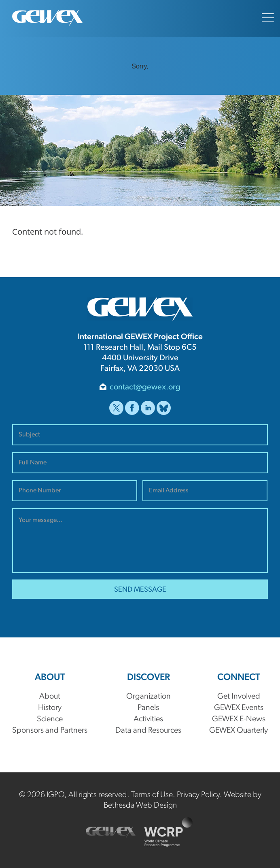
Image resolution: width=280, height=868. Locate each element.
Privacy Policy (198, 795)
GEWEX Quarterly (239, 731)
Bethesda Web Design (140, 806)
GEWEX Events (239, 708)
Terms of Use (152, 795)
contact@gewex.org (145, 387)
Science (50, 719)
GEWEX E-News (239, 719)
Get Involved (239, 697)
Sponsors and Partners (50, 731)
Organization (148, 697)
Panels (148, 708)
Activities (148, 719)
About (50, 697)
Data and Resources (148, 731)
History (50, 708)
